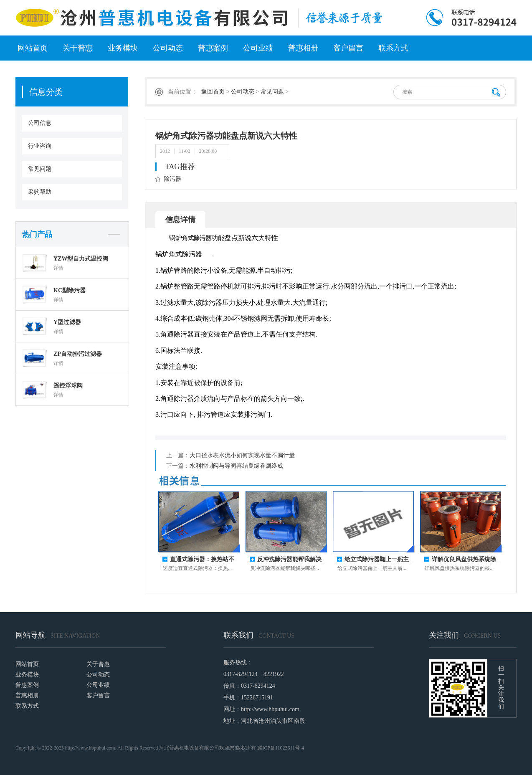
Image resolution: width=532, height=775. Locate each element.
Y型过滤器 (67, 322)
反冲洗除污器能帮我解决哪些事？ (289, 560)
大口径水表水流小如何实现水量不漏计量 (242, 455)
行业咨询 (40, 146)
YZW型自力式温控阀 (81, 259)
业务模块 (123, 48)
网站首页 (33, 48)
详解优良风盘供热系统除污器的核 (464, 560)
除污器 (172, 179)
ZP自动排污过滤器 (78, 354)
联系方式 (393, 48)
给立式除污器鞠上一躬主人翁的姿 (377, 560)
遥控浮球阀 (68, 386)
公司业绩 (258, 48)
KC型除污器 (70, 290)
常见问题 (40, 169)
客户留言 (348, 48)
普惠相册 (303, 48)
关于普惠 (78, 48)
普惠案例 (213, 48)
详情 (58, 268)
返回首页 (213, 92)
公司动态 (168, 48)
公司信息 (40, 123)
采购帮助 (40, 192)
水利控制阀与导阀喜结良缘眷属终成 (236, 466)
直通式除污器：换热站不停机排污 (202, 560)
